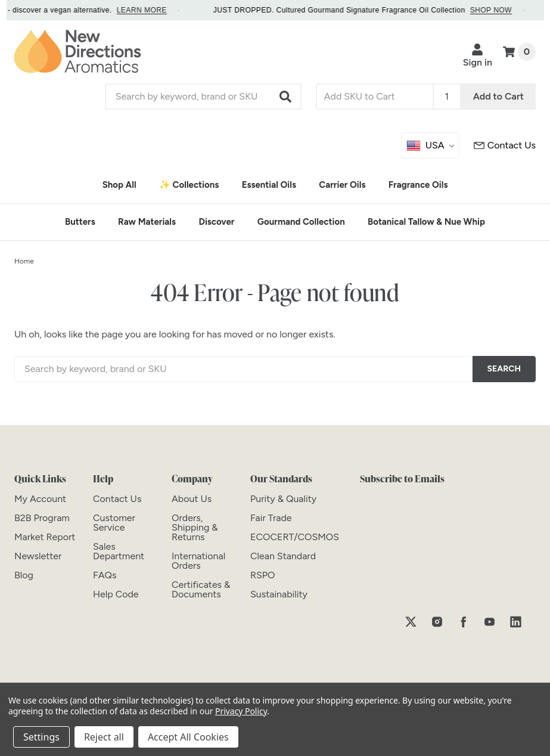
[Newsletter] (38, 556)
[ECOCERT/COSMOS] (295, 537)
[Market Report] (45, 537)
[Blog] (24, 575)
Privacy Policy (241, 711)
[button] (286, 97)
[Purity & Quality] (283, 499)
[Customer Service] (505, 145)
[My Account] (40, 499)
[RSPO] (263, 575)
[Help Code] (116, 594)
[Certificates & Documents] (201, 589)
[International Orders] (198, 561)
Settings (41, 737)
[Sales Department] (119, 551)
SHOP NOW (502, 10)
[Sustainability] (279, 594)
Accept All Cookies (188, 737)
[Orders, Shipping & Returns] (195, 527)
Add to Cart (498, 96)
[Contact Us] (117, 499)
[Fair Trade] (271, 518)
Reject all (104, 737)
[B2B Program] (42, 518)
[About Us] (192, 499)
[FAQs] (105, 575)
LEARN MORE (153, 10)
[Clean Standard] (283, 556)
